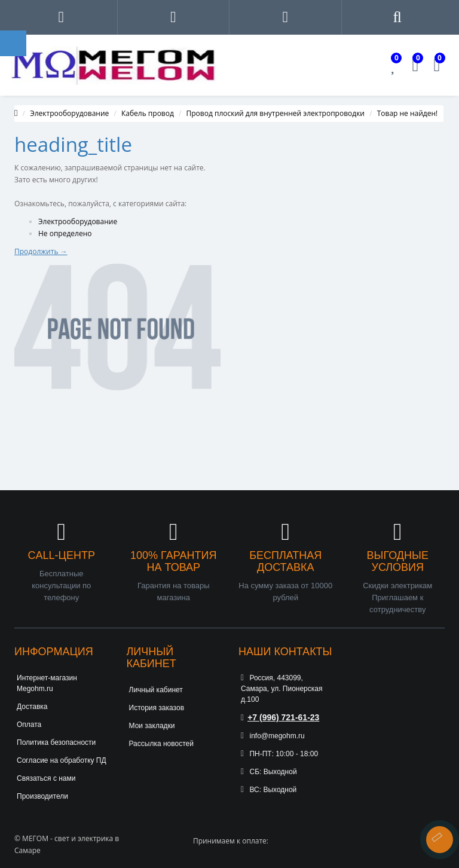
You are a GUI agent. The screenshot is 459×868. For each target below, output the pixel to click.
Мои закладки (152, 726)
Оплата (29, 725)
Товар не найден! (408, 113)
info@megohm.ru (273, 736)
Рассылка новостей (161, 744)
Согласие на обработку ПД (62, 760)
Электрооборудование (69, 113)
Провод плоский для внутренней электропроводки (276, 113)
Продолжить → (41, 251)
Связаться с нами (46, 778)
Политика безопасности (56, 742)
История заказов (157, 708)
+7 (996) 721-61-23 (280, 717)
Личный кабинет (156, 690)
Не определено (65, 233)
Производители (42, 796)
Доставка (32, 707)
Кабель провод (148, 113)
